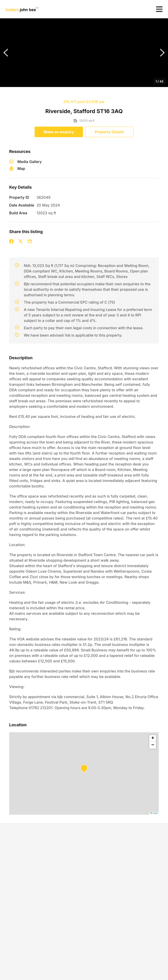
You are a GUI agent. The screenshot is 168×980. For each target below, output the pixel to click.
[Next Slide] (162, 53)
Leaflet (154, 813)
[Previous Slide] (6, 53)
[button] (84, 53)
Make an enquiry (59, 132)
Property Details (109, 132)
